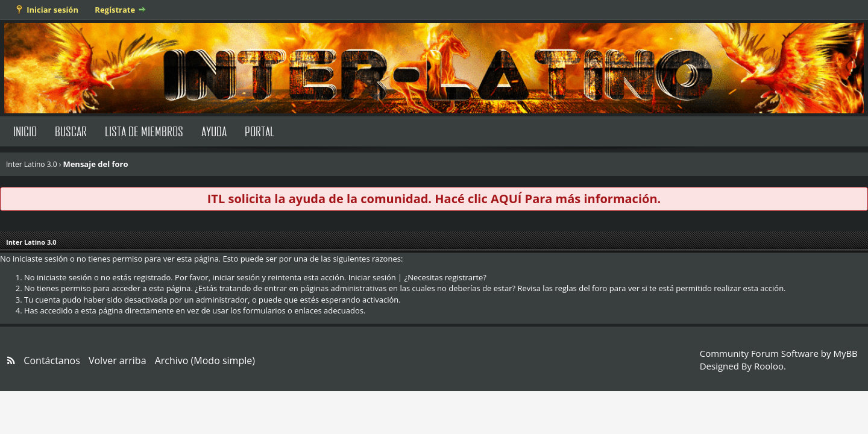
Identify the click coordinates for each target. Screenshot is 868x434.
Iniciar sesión (52, 10)
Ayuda (214, 131)
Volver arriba (118, 360)
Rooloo (769, 366)
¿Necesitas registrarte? (445, 277)
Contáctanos (52, 360)
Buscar (71, 131)
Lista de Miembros (144, 131)
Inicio (25, 131)
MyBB (845, 353)
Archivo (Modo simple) (205, 360)
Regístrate (115, 10)
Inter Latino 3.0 (32, 164)
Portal (259, 131)
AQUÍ (506, 199)
